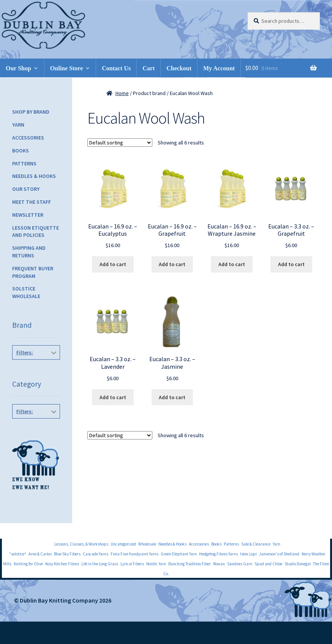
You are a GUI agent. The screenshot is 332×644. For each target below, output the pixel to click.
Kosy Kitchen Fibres (62, 564)
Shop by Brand (31, 112)
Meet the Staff (32, 202)
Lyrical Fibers (132, 564)
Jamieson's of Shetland (279, 554)
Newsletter (28, 215)
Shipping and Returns (29, 252)
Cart (149, 68)
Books (21, 151)
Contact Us (116, 68)
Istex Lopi (248, 554)
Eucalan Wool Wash (35, 373)
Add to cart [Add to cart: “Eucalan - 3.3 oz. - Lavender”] (113, 397)
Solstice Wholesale (26, 292)
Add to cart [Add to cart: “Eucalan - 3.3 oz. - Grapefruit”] (291, 264)
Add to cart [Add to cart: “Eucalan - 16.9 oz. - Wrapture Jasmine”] (232, 264)
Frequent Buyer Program (33, 272)
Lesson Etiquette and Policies (36, 232)
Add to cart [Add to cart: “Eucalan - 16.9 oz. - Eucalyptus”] (113, 264)
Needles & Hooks (34, 176)
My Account (219, 68)
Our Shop (18, 68)
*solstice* (18, 554)
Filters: (25, 352)
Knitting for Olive (28, 564)
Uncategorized (123, 544)
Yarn (18, 125)
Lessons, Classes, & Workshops (81, 544)
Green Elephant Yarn (179, 554)
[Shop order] (120, 143)
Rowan (219, 564)
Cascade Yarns (96, 554)
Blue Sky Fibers (67, 554)
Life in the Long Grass (100, 564)
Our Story (26, 189)
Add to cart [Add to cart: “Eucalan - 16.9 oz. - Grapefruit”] (172, 264)
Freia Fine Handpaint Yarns (134, 554)
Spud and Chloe (268, 564)
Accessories (28, 138)
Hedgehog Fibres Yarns (218, 554)
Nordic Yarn (156, 564)
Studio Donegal (298, 564)
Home (122, 93)
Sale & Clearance (256, 544)
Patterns (24, 163)
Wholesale (147, 544)
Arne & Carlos (40, 554)
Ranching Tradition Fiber (190, 564)
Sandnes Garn (240, 564)
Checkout (179, 68)
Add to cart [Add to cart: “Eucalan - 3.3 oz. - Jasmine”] (172, 397)
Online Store (66, 68)
